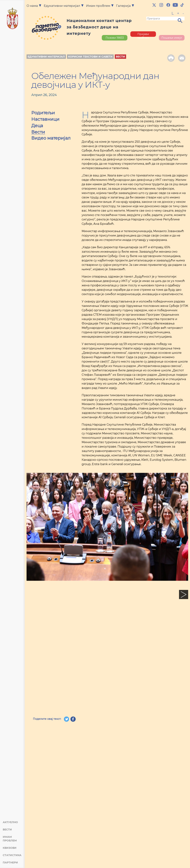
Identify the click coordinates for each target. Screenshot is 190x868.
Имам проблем (10, 839)
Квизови (10, 848)
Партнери (10, 863)
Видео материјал (51, 138)
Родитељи (43, 113)
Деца (37, 126)
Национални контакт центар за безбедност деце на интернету (99, 27)
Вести (7, 830)
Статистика (12, 855)
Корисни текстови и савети (90, 57)
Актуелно (10, 822)
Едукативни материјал (46, 57)
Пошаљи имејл (172, 38)
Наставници (45, 120)
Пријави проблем (143, 35)
